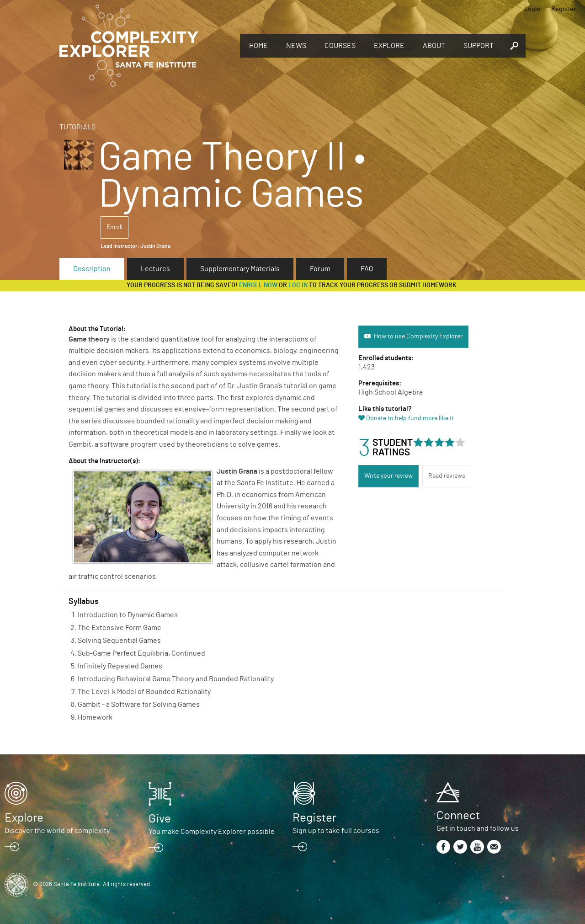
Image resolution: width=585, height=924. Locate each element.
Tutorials (77, 127)
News (296, 46)
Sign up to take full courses (336, 831)
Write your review (388, 476)
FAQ (367, 269)
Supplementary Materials (240, 269)
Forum (320, 269)
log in (298, 285)
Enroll (114, 227)
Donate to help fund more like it (410, 418)
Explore (389, 46)
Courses (340, 46)
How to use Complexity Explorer (418, 336)
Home (258, 46)
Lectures (155, 269)
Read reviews (447, 476)
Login (532, 9)
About (434, 46)
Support (479, 46)
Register (564, 9)
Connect (458, 816)
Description (92, 269)
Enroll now (258, 285)
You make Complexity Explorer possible (212, 832)
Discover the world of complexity (57, 831)
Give (160, 819)
